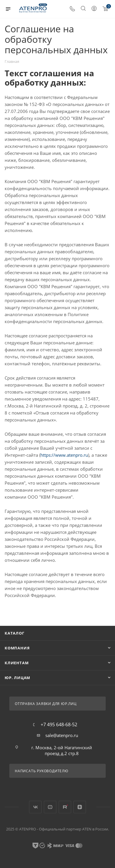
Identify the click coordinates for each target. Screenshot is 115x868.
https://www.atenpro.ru (64, 455)
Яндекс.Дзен (80, 807)
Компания (17, 648)
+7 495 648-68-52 (59, 724)
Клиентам (17, 663)
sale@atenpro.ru (62, 735)
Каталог (15, 633)
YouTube (50, 807)
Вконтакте (35, 807)
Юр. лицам (17, 678)
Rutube (65, 807)
